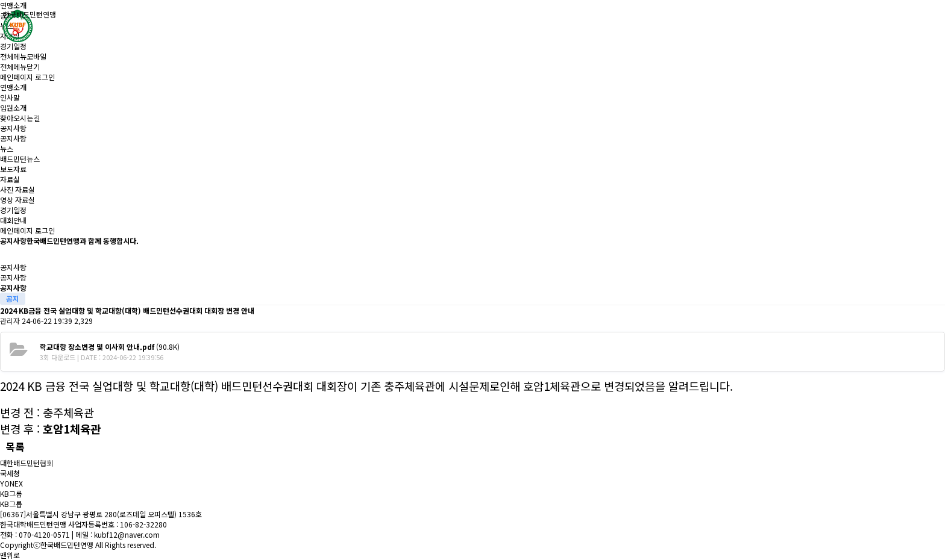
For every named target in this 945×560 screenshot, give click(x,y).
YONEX (11, 483)
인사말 (10, 97)
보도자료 (13, 169)
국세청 (10, 473)
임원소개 (13, 107)
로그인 (45, 77)
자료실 (10, 179)
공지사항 (13, 128)
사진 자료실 (17, 189)
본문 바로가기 (0, 0)
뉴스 (7, 148)
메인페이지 (17, 77)
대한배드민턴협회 (27, 463)
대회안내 (13, 220)
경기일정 (13, 46)
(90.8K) (110, 347)
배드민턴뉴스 (20, 159)
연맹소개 (13, 5)
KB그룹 (11, 493)
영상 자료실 (17, 200)
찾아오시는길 (20, 118)
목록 (15, 447)
